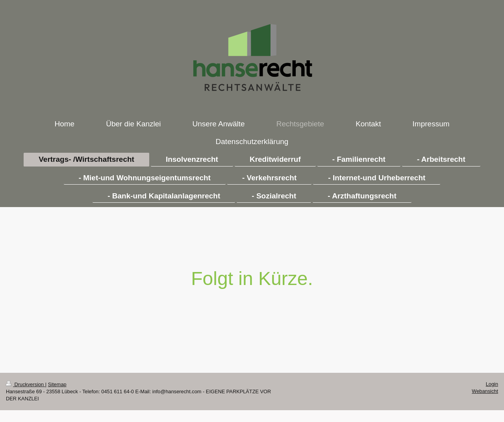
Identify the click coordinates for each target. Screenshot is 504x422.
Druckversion (26, 384)
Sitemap (57, 384)
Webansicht (485, 391)
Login (492, 384)
